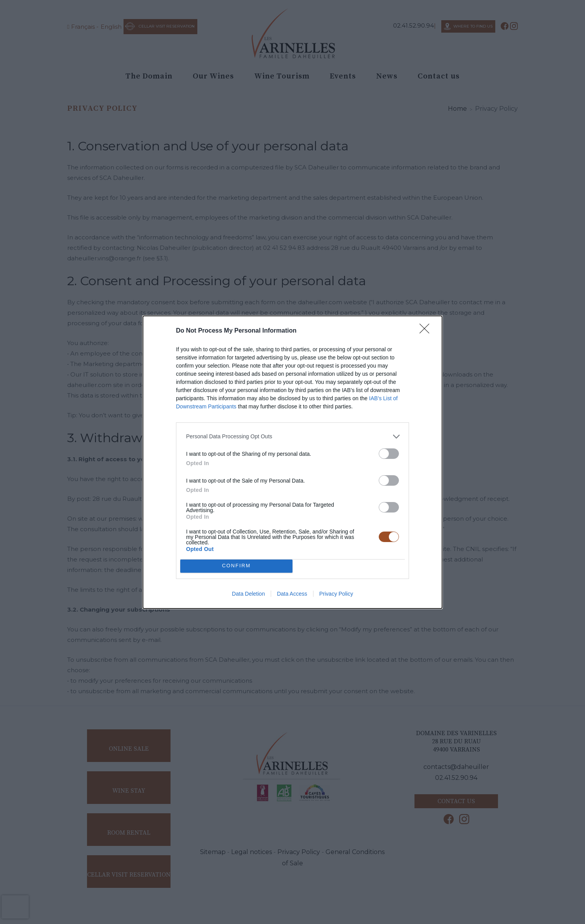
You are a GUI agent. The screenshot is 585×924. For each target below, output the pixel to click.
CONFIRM (236, 566)
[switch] (389, 454)
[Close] (427, 331)
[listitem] (292, 437)
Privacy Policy (336, 594)
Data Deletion (248, 594)
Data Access (292, 594)
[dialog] (292, 462)
